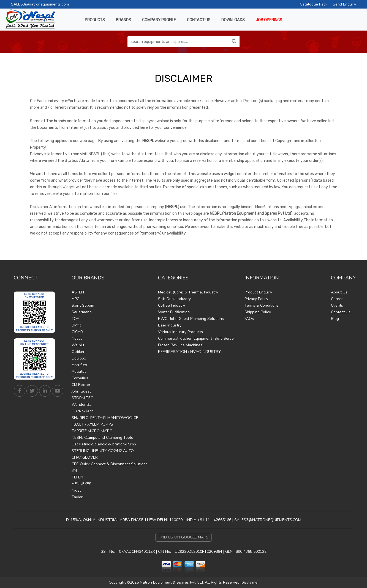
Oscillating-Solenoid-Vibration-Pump (104, 444)
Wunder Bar (82, 405)
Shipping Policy (258, 312)
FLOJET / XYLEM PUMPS (92, 424)
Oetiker (78, 352)
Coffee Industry (172, 305)
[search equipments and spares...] (178, 42)
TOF (75, 319)
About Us (339, 292)
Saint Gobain (83, 305)
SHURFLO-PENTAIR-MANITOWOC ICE (105, 418)
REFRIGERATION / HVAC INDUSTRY (189, 352)
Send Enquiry (344, 4)
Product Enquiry (258, 292)
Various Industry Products (180, 332)
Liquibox (79, 358)
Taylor (77, 497)
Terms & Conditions (262, 305)
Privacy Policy (256, 299)
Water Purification (174, 312)
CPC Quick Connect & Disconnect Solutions (110, 464)
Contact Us (341, 312)
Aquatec (79, 371)
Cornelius (80, 378)
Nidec (77, 490)
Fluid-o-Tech (83, 411)
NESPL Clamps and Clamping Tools (102, 438)
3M (74, 471)
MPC (75, 299)
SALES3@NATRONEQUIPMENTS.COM (268, 520)
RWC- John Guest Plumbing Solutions (191, 319)
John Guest (81, 391)
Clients (337, 305)
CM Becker (81, 385)
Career (337, 299)
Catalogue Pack (314, 4)
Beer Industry (170, 325)
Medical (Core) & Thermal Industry (188, 292)
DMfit (76, 325)
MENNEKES (81, 484)
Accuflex (79, 365)
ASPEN (78, 292)
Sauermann (82, 312)
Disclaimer (250, 582)
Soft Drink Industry (174, 299)
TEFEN (77, 477)
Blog (335, 319)
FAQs (249, 319)
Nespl (77, 338)
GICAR (77, 332)
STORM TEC (82, 398)
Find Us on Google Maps (184, 537)
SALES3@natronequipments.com (40, 4)
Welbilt (78, 345)
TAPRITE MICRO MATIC (92, 431)
